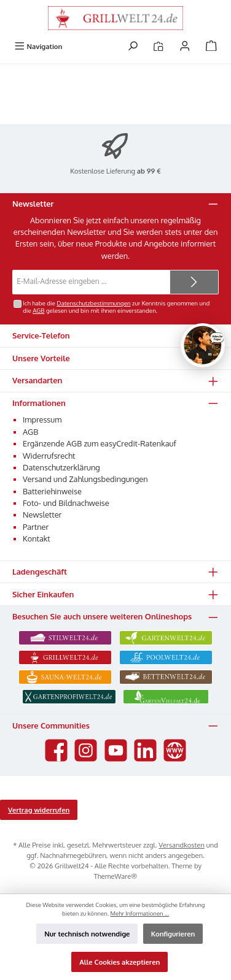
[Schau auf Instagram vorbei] (86, 750)
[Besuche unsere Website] (175, 750)
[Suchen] (133, 46)
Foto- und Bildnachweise (66, 503)
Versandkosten (182, 845)
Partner (36, 527)
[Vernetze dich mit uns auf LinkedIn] (145, 750)
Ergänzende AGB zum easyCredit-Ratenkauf (100, 443)
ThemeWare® (116, 876)
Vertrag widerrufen (39, 810)
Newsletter (42, 515)
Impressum (42, 419)
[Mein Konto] (185, 46)
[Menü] (38, 46)
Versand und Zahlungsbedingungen (85, 479)
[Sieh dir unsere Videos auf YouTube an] (116, 750)
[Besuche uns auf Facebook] (56, 750)
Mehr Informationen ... (139, 913)
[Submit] (194, 282)
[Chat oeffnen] (203, 345)
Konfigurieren (173, 934)
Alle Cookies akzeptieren (119, 962)
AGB (38, 310)
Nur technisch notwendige (87, 934)
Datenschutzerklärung (61, 467)
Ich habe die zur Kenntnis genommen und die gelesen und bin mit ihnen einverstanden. (116, 307)
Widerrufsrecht (49, 456)
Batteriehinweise (52, 491)
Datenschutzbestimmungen (93, 303)
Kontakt (37, 538)
